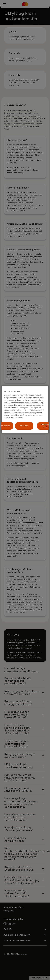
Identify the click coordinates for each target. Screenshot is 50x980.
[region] (25, 410)
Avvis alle (24, 426)
